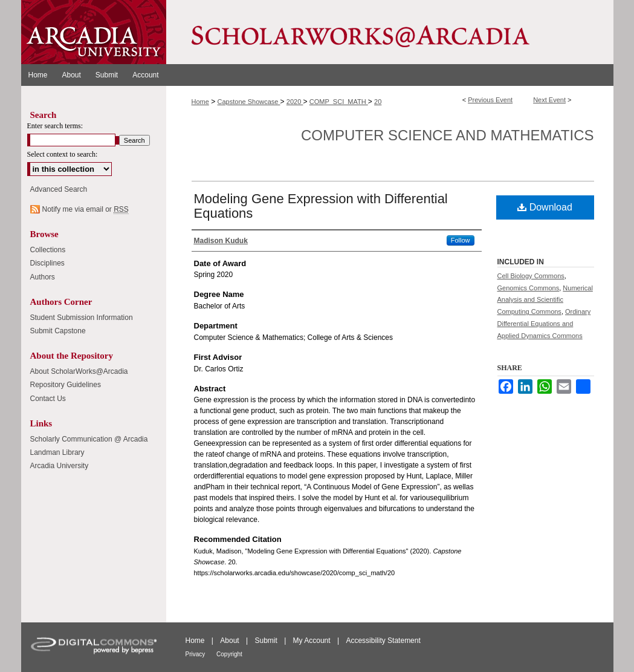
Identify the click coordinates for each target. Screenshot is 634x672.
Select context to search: (63, 154)
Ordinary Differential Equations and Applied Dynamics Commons (544, 324)
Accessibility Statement (383, 641)
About (231, 641)
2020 (295, 102)
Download (545, 207)
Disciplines (47, 263)
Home (200, 102)
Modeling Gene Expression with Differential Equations (321, 206)
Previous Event (490, 100)
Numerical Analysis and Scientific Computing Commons (545, 300)
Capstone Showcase (249, 102)
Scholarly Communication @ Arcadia (89, 439)
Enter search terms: (55, 126)
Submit (267, 641)
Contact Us (48, 399)
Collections (48, 250)
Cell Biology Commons (531, 276)
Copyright (229, 654)
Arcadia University (60, 466)
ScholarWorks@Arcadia (390, 32)
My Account (313, 641)
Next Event (549, 100)
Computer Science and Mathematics (447, 135)
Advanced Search (59, 189)
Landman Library (57, 452)
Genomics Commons (529, 288)
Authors (43, 277)
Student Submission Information (82, 318)
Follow (461, 240)
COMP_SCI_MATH (339, 102)
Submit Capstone (58, 331)
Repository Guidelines (66, 385)
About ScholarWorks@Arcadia (79, 371)
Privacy (196, 654)
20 (378, 102)
